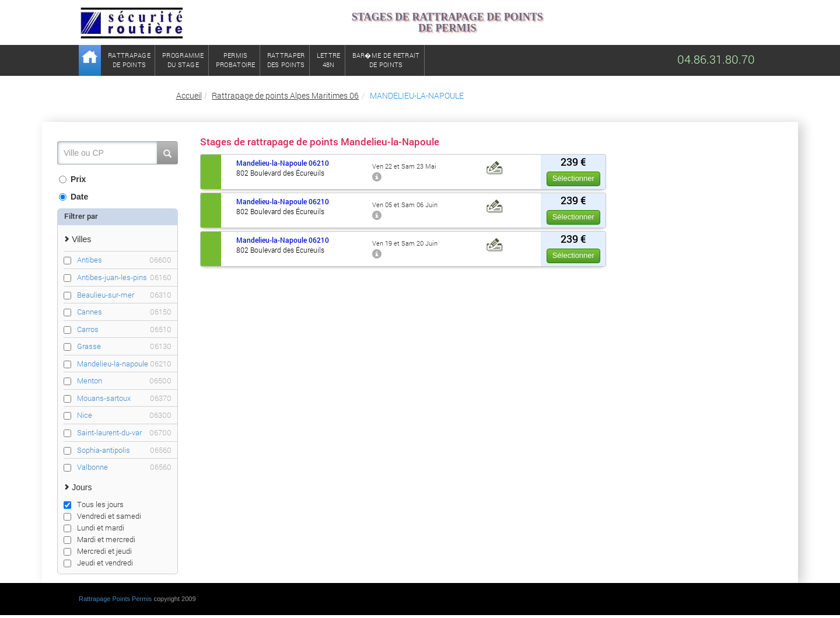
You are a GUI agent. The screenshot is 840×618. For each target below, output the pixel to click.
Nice (124, 415)
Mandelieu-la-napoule (124, 364)
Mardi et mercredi (99, 539)
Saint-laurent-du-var (124, 433)
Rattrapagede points (129, 60)
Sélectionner (573, 178)
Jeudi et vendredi (98, 563)
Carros (124, 329)
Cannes (124, 312)
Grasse (124, 346)
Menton (124, 381)
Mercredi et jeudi (98, 551)
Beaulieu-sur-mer (124, 295)
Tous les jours (94, 504)
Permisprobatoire (236, 60)
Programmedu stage (183, 60)
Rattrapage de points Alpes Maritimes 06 (285, 95)
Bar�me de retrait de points (386, 60)
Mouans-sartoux (124, 398)
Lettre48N (329, 60)
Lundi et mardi (94, 528)
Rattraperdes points (286, 60)
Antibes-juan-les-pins (124, 277)
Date (73, 197)
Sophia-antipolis (124, 450)
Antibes (124, 260)
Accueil (189, 95)
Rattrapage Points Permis (115, 599)
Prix (72, 179)
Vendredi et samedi (102, 516)
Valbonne (124, 467)
